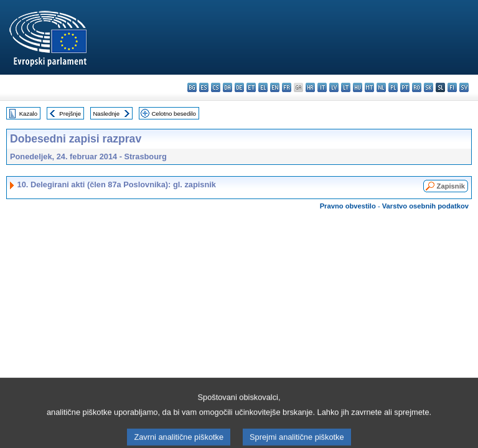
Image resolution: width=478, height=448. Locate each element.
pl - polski (393, 87)
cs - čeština (216, 87)
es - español (204, 87)
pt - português (405, 87)
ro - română (417, 87)
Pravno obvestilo (348, 206)
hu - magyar (358, 87)
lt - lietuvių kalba (346, 87)
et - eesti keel (251, 87)
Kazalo (28, 114)
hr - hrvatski (310, 87)
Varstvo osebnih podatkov (425, 206)
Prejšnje (70, 114)
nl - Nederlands (381, 87)
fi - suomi (452, 87)
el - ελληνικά (263, 87)
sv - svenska (464, 87)
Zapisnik (451, 186)
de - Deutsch (239, 87)
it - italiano (322, 87)
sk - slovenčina (429, 87)
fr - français (287, 87)
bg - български (192, 87)
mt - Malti (369, 87)
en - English (275, 87)
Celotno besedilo (173, 114)
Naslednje (106, 114)
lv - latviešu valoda (334, 87)
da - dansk (227, 87)
